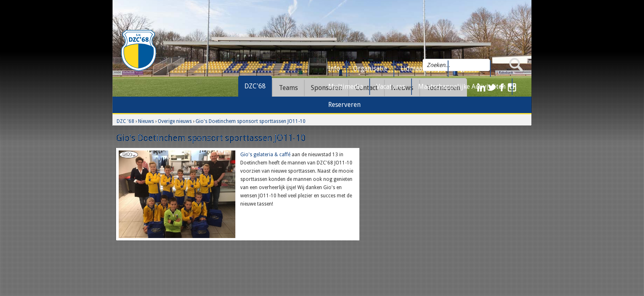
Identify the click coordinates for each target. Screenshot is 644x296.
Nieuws (146, 121)
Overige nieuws (175, 121)
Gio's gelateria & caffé (265, 155)
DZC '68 (125, 121)
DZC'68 (255, 86)
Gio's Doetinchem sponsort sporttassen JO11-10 (251, 121)
